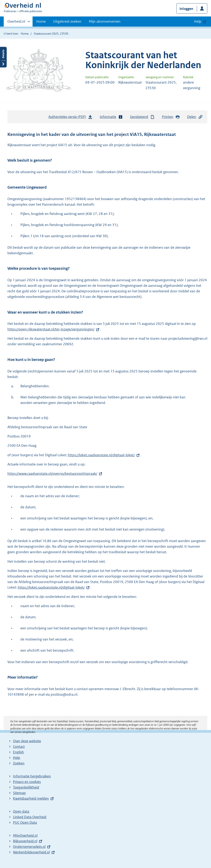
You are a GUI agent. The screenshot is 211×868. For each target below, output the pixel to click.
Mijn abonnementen (105, 21)
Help (17, 758)
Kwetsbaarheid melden (31, 798)
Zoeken (19, 763)
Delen (195, 117)
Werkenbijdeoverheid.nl (31, 852)
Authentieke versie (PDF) (70, 118)
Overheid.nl (16, 23)
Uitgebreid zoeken (67, 21)
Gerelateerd (142, 117)
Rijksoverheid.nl (25, 841)
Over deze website (27, 741)
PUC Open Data (25, 822)
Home (41, 21)
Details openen (3, 57)
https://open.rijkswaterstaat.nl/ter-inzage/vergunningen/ (54, 329)
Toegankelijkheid (26, 787)
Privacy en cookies (27, 782)
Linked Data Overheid (30, 817)
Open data (21, 811)
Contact (19, 747)
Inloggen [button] (186, 9)
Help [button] (198, 21)
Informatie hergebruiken (32, 776)
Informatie (111, 117)
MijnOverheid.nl (25, 835)
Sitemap (19, 793)
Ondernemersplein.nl (29, 847)
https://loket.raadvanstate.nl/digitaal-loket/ (101, 455)
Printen (171, 117)
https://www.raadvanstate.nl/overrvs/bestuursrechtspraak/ (52, 474)
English (18, 752)
